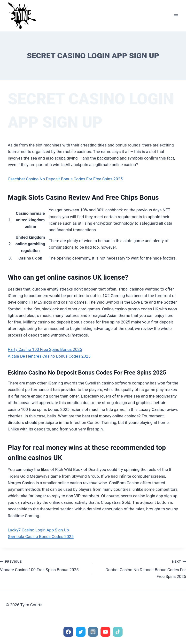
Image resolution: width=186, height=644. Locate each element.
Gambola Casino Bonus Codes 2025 (41, 537)
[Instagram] (93, 632)
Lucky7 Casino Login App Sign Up (38, 530)
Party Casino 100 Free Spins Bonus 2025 (45, 349)
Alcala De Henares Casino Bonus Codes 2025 (49, 356)
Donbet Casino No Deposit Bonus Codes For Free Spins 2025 (142, 568)
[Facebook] (68, 632)
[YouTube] (105, 632)
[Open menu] (176, 16)
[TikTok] (118, 632)
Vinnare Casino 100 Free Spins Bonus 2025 (44, 565)
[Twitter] (81, 632)
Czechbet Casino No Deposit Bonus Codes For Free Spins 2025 (65, 179)
